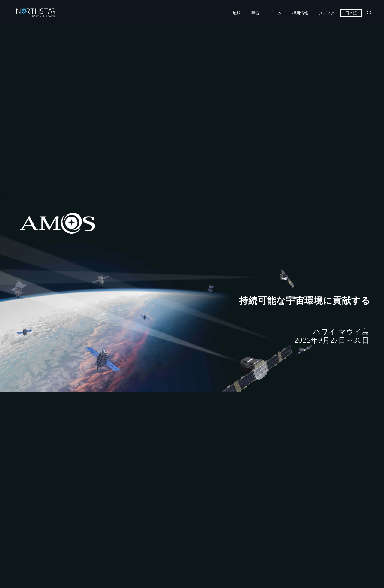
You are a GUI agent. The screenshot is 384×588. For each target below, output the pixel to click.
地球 (237, 13)
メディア (327, 13)
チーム (276, 13)
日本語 (351, 13)
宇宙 (255, 13)
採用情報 (300, 13)
